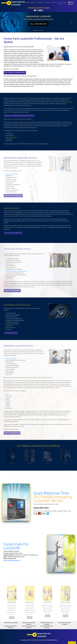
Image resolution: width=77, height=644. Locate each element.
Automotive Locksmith (39, 16)
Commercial (47, 2)
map (36, 555)
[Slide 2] (37, 30)
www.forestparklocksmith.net (12, 560)
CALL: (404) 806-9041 (39, 24)
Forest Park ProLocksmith (11, 3)
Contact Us (65, 3)
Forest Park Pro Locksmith (11, 623)
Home (27, 2)
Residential (40, 2)
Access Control (60, 3)
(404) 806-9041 (41, 508)
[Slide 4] (43, 30)
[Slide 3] (40, 30)
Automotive (33, 2)
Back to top (72, 643)
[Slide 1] (35, 30)
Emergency (54, 2)
